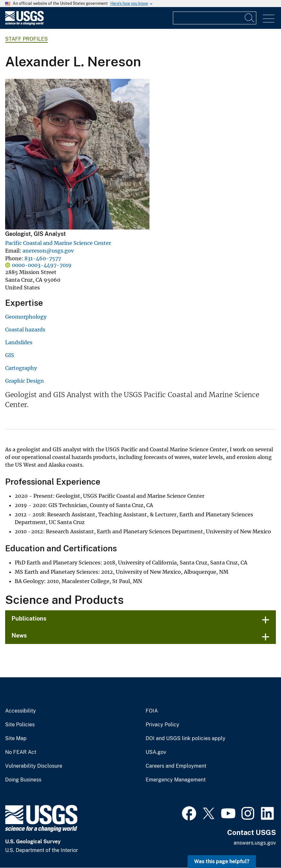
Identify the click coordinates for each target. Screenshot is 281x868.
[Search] (250, 18)
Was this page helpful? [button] (222, 861)
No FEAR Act (21, 752)
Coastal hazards (25, 330)
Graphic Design (25, 381)
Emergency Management (176, 780)
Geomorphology (26, 317)
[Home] (24, 24)
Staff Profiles (26, 39)
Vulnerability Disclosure (34, 766)
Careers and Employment (176, 766)
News (19, 635)
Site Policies (20, 725)
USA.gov (156, 752)
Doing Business (23, 780)
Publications (29, 618)
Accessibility (21, 711)
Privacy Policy (162, 725)
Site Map (16, 739)
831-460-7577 (43, 258)
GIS (10, 355)
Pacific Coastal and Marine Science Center (58, 243)
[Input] (215, 18)
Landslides (19, 342)
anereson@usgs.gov (48, 251)
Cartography (21, 368)
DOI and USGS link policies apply (186, 739)
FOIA (152, 711)
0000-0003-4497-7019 (42, 265)
